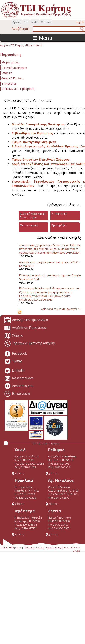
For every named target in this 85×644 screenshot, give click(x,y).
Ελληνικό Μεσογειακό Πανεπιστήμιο (33, 216)
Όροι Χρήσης (54, 548)
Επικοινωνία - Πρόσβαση (18, 89)
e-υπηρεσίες (59, 214)
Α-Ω (26, 22)
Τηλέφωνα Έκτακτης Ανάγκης (30, 344)
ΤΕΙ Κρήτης (17, 45)
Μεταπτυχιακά (29, 225)
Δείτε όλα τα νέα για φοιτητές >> (61, 309)
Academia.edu (19, 386)
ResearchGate (19, 378)
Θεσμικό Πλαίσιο (12, 78)
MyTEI (35, 22)
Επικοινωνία (17, 394)
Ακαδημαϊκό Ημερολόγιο (26, 320)
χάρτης (18, 473)
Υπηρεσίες (9, 84)
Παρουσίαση (34, 45)
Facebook (15, 354)
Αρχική (17, 22)
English (80, 22)
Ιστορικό (7, 73)
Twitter (13, 362)
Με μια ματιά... (11, 62)
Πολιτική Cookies (34, 548)
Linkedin (14, 371)
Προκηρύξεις (59, 225)
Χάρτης (14, 336)
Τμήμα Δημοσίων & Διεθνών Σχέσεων (41, 159)
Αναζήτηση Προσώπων (25, 328)
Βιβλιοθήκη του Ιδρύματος (32, 133)
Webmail (46, 22)
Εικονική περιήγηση (14, 68)
